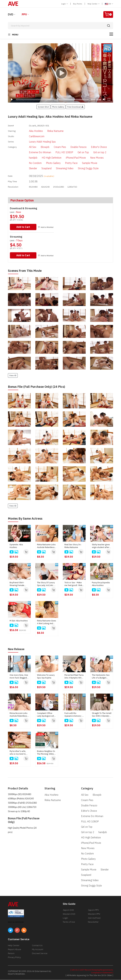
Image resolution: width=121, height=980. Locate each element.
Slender (28, 169)
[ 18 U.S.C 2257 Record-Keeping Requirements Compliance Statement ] (92, 971)
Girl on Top (78, 153)
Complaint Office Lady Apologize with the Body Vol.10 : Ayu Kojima (46, 715)
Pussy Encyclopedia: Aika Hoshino (101, 584)
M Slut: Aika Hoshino (19, 621)
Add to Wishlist (47, 227)
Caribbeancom (31, 136)
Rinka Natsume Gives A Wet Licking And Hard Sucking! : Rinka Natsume (47, 622)
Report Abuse (14, 949)
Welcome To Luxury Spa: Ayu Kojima (46, 677)
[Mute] (104, 99)
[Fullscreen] (109, 99)
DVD (11, 14)
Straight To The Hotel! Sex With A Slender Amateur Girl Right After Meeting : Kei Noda (102, 715)
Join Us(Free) (94, 918)
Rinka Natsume (50, 131)
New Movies (92, 158)
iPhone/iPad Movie (71, 158)
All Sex (27, 147)
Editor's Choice (94, 147)
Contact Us (37, 946)
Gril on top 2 (95, 153)
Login (65, 4)
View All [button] (13, 376)
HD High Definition (46, 158)
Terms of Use (69, 922)
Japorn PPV (93, 910)
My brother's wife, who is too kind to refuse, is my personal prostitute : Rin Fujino (19, 753)
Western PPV (94, 914)
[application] (60, 73)
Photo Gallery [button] (58, 107)
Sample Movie (84, 163)
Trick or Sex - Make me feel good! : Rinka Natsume (74, 584)
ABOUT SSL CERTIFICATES (16, 922)
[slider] (52, 99)
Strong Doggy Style (83, 169)
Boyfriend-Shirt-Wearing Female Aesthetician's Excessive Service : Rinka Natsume (18, 584)
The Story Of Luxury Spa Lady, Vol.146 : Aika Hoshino (46, 584)
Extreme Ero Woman (35, 153)
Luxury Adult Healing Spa (37, 142)
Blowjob (40, 147)
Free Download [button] (75, 107)
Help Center (93, 4)
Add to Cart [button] (24, 227)
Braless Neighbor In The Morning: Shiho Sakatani (46, 753)
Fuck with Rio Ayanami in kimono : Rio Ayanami (73, 715)
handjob (28, 158)
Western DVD (69, 914)
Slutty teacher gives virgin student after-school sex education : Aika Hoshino (102, 546)
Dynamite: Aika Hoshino (16, 546)
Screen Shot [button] (43, 107)
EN (109, 4)
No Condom (30, 163)
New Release (17, 649)
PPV (24, 14)
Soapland (41, 169)
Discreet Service (40, 953)
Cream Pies (55, 147)
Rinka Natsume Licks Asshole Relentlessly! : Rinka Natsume (47, 546)
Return (11, 953)
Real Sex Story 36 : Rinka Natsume (73, 546)
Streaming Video (60, 169)
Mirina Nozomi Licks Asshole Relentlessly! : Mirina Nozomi (19, 715)
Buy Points (78, 4)
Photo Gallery (48, 163)
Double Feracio (73, 147)
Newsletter (93, 922)
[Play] (60, 73)
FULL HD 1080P (59, 153)
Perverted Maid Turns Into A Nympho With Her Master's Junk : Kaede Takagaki (74, 677)
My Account (38, 949)
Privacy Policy (14, 957)
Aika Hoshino (31, 131)
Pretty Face (66, 163)
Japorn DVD (68, 910)
